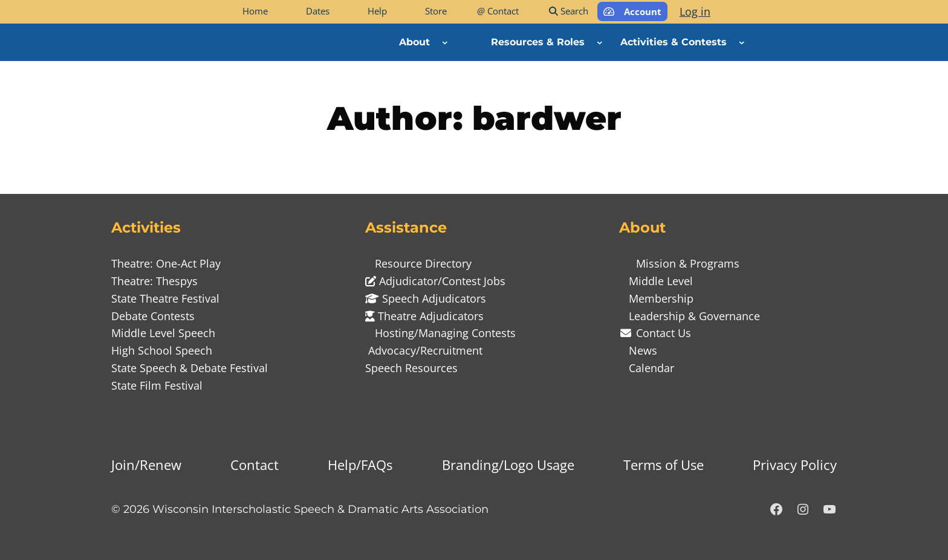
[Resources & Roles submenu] (600, 42)
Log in (695, 11)
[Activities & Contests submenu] (742, 42)
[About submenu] (445, 42)
